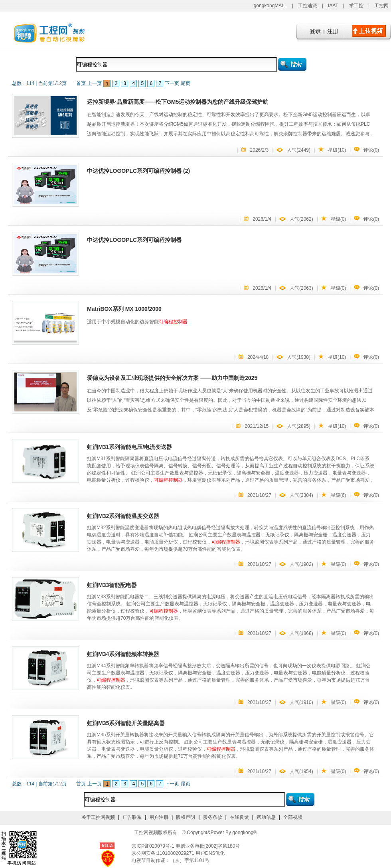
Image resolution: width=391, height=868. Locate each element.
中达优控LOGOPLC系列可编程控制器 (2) (138, 171)
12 (59, 83)
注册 (333, 31)
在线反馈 (239, 817)
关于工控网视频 (98, 817)
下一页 (172, 83)
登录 (315, 31)
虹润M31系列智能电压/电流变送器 (129, 447)
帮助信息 (266, 817)
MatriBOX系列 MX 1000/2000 (124, 309)
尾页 (186, 83)
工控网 (381, 6)
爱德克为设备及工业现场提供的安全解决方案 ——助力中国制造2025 (172, 378)
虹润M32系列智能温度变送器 (123, 516)
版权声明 (186, 817)
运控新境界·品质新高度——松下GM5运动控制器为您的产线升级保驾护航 (178, 102)
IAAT (333, 6)
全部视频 (293, 817)
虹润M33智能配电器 (112, 585)
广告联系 (132, 817)
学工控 (356, 6)
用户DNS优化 (210, 853)
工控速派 (308, 6)
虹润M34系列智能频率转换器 (123, 654)
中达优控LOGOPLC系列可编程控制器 (134, 240)
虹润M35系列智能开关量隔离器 (126, 723)
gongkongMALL (271, 6)
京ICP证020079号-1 (154, 846)
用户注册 (159, 817)
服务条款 (213, 817)
